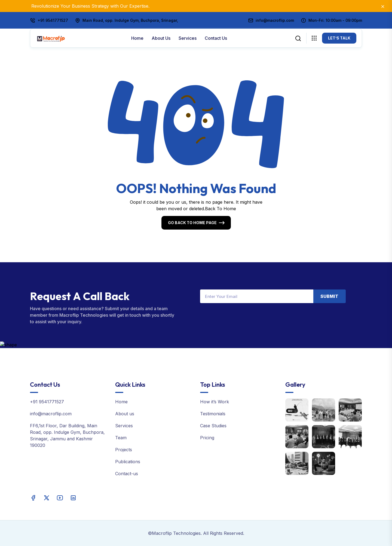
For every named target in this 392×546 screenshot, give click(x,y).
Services (188, 38)
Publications (128, 462)
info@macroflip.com (275, 20)
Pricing (207, 438)
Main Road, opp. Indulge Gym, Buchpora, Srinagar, (130, 20)
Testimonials (213, 414)
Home (137, 38)
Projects (124, 450)
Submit (329, 296)
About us (161, 38)
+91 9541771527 (53, 20)
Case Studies (213, 426)
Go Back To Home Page (192, 223)
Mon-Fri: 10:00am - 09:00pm (335, 20)
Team (121, 438)
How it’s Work (215, 402)
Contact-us (127, 474)
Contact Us (216, 38)
